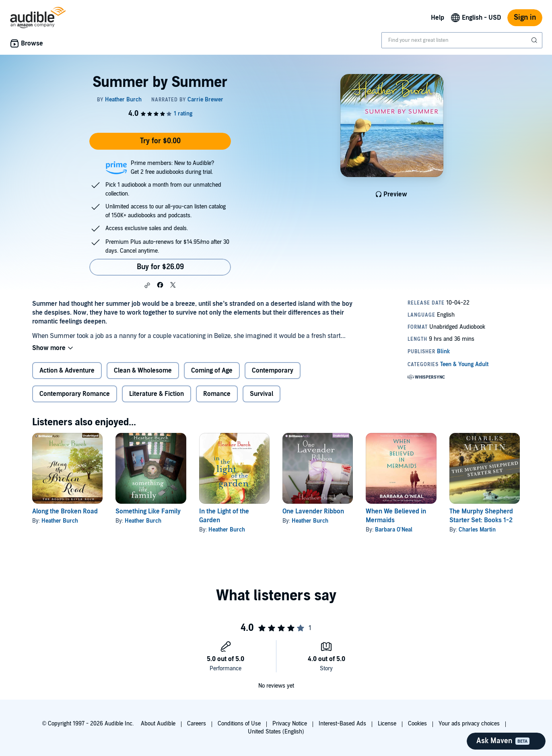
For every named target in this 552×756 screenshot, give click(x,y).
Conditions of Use (239, 724)
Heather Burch (60, 521)
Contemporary (273, 371)
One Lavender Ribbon (313, 511)
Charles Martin (477, 530)
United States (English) (276, 732)
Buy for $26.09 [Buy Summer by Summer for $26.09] (160, 267)
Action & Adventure (67, 371)
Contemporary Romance (75, 394)
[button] (147, 285)
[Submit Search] (535, 40)
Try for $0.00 (160, 141)
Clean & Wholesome (143, 371)
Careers (197, 724)
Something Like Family (148, 511)
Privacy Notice (290, 724)
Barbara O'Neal (394, 530)
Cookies (417, 724)
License (387, 724)
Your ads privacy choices (469, 724)
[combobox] (462, 40)
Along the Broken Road (65, 511)
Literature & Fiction (157, 394)
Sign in (525, 18)
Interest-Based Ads (342, 724)
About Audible (158, 724)
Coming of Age (212, 371)
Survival (262, 394)
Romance (217, 394)
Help (438, 18)
